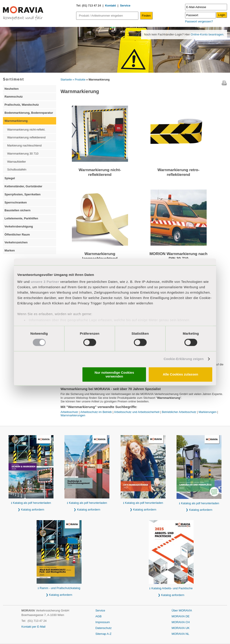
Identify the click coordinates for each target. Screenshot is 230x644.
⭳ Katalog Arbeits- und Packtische (171, 588)
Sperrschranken (16, 202)
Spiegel (10, 178)
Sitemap (101, 634)
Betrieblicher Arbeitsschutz (179, 412)
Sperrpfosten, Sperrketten (22, 194)
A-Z (109, 634)
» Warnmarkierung (98, 80)
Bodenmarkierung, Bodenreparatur (29, 113)
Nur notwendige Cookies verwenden (114, 374)
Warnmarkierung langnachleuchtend (100, 256)
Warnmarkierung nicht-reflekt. (26, 130)
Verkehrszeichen (16, 242)
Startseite (66, 80)
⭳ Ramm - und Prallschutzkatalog (59, 588)
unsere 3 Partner (45, 282)
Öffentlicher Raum (17, 235)
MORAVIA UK (181, 628)
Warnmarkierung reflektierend (26, 137)
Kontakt (111, 5)
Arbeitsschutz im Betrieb (96, 412)
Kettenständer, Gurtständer (23, 186)
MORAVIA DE (181, 616)
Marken (10, 250)
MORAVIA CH (181, 622)
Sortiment (13, 79)
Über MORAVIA (182, 610)
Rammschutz (14, 97)
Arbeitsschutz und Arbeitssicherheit (137, 412)
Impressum (103, 622)
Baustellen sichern (18, 210)
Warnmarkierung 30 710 (23, 154)
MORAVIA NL (180, 634)
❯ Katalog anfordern (31, 510)
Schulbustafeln (17, 169)
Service (125, 5)
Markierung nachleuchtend (24, 145)
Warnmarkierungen (73, 415)
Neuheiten (12, 89)
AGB (98, 616)
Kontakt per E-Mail (33, 627)
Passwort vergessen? (199, 21)
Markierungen (208, 412)
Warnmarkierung (16, 121)
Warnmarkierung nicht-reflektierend (100, 172)
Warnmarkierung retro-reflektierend (178, 172)
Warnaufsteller (17, 162)
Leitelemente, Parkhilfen (21, 218)
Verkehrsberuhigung (19, 226)
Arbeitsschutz (69, 412)
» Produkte (79, 80)
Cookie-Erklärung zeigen (184, 359)
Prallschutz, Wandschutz (22, 105)
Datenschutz (104, 628)
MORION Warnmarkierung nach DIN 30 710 (178, 256)
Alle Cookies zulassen (181, 374)
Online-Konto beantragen (207, 34)
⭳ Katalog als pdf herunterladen (31, 503)
